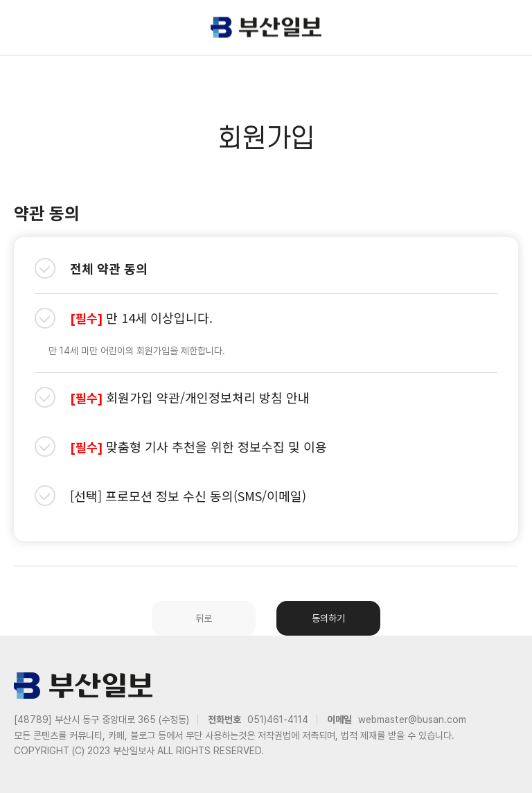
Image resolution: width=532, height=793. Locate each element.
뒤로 (204, 618)
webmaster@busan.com (412, 720)
